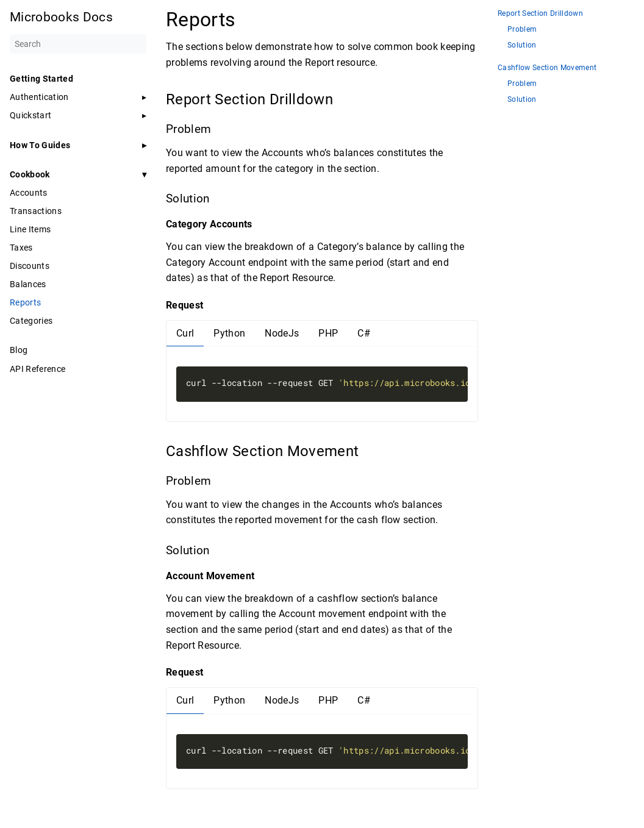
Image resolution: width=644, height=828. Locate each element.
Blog (19, 350)
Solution (522, 45)
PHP (328, 333)
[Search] (78, 44)
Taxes (21, 248)
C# (364, 333)
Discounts (30, 266)
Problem (522, 30)
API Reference (38, 369)
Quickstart (30, 115)
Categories (31, 321)
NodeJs (282, 333)
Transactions (36, 211)
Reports (25, 302)
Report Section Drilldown (540, 14)
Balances (28, 284)
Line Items (30, 229)
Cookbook (30, 174)
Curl (185, 333)
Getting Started (41, 79)
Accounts (29, 193)
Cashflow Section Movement (547, 68)
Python (229, 333)
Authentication (39, 97)
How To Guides (40, 145)
